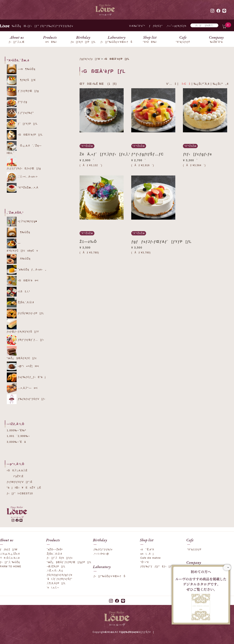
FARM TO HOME (11, 567)
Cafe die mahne (151, 558)
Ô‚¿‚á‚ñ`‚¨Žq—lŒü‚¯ (24, 148)
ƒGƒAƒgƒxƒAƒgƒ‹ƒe (60, 575)
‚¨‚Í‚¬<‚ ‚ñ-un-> (22, 177)
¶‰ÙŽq (19, 232)
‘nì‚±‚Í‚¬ (53, 588)
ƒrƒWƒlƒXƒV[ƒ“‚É (20, 482)
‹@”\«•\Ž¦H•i (23, 366)
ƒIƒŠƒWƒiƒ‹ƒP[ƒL (25, 314)
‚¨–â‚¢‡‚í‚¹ (109, 632)
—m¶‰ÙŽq (21, 69)
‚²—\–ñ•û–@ (101, 554)
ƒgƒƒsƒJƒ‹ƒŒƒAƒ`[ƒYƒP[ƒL (161, 242)
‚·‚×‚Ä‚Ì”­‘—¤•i (22, 388)
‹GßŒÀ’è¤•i (23, 281)
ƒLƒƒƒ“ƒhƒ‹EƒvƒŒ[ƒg (24, 163)
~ (227, 567)
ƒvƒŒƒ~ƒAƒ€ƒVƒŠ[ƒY (23, 326)
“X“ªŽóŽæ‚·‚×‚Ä (23, 188)
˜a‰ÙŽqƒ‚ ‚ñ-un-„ (27, 270)
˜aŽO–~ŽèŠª (55, 550)
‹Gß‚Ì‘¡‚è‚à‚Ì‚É (17, 470)
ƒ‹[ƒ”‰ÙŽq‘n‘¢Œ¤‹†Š (109, 576)
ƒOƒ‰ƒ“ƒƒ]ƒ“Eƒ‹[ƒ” (156, 567)
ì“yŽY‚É (15, 476)
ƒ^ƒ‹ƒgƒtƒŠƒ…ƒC (147, 154)
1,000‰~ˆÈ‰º (16, 430)
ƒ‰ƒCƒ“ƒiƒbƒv (103, 550)
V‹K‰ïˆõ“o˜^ (136, 26)
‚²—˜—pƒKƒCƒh (176, 26)
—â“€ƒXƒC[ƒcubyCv (23, 245)
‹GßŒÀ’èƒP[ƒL (25, 135)
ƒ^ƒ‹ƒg (17, 102)
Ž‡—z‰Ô (88, 242)
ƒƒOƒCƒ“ (156, 26)
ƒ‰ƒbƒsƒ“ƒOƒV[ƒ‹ (26, 399)
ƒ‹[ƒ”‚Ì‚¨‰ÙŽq (10, 562)
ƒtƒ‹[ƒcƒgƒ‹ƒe (197, 154)
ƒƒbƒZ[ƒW (9, 550)
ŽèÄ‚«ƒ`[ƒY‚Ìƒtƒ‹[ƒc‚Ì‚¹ (105, 154)
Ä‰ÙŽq (19, 259)
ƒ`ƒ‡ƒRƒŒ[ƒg (23, 91)
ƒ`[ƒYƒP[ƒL (22, 124)
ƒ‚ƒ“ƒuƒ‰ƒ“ (20, 113)
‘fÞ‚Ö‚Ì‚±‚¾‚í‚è (10, 558)
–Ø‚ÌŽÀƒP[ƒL (56, 567)
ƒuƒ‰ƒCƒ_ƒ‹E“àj (26, 377)
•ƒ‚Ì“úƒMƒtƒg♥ (22, 222)
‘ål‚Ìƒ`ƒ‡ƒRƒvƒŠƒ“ (60, 579)
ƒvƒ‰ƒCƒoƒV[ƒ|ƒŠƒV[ (138, 632)
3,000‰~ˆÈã (16, 442)
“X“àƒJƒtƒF (194, 550)
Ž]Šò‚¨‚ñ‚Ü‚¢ (21, 303)
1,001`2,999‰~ (19, 436)
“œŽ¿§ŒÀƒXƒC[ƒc (22, 353)
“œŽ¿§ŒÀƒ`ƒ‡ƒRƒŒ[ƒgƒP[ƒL (69, 562)
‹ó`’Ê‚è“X (147, 550)
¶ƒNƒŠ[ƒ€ (21, 80)
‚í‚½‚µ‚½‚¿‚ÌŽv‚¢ (10, 554)
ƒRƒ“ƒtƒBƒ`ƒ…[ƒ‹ (25, 340)
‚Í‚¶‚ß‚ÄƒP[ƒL (56, 583)
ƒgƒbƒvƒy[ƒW (90, 59)
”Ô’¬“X (145, 562)
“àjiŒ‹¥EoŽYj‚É (24, 488)
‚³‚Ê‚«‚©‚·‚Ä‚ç (55, 571)
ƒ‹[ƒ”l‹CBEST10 (20, 493)
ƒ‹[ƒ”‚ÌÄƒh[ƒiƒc (60, 558)
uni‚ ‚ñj (147, 554)
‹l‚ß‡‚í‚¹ (19, 292)
